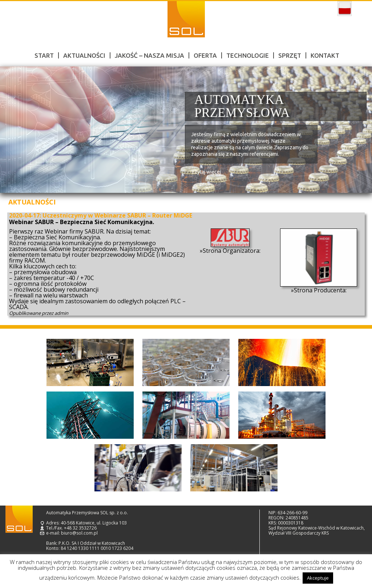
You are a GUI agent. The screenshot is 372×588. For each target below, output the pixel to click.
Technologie (248, 55)
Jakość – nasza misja (149, 55)
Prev (14, 130)
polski (345, 9)
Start (44, 55)
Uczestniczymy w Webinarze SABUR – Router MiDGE (117, 215)
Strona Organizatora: (232, 251)
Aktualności (84, 55)
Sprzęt (290, 55)
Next (358, 130)
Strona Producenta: (320, 290)
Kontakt (325, 55)
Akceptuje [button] (318, 578)
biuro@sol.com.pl (79, 533)
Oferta (205, 55)
